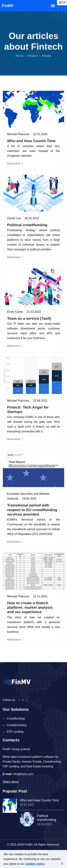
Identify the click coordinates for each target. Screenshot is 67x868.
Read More (15, 163)
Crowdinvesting (17, 725)
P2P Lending (15, 732)
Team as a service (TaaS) (29, 318)
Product (33, 56)
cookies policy (35, 864)
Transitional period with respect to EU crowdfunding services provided (32, 510)
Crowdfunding (16, 718)
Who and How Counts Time (31, 141)
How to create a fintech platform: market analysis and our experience (30, 607)
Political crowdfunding (27, 225)
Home (20, 56)
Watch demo (11, 782)
